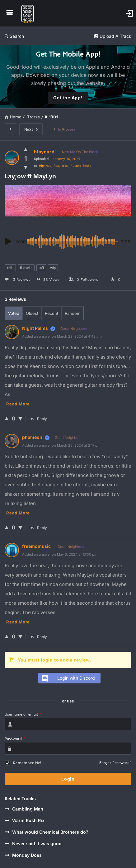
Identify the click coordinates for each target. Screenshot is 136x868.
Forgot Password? (115, 763)
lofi (41, 268)
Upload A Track (113, 36)
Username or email (23, 714)
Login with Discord (68, 678)
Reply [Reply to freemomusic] (39, 637)
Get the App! (68, 98)
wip (53, 268)
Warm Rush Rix (25, 820)
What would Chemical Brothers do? (47, 832)
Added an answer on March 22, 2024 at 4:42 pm (62, 336)
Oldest (32, 313)
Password (15, 739)
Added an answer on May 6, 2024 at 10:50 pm (60, 554)
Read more (18, 404)
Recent (52, 313)
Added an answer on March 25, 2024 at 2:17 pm (61, 445)
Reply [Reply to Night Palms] (39, 419)
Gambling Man (24, 809)
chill (10, 268)
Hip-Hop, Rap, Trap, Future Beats (65, 166)
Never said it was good (33, 843)
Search (14, 36)
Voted (14, 313)
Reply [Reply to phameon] (39, 528)
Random (73, 313)
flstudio (26, 268)
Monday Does (23, 855)
